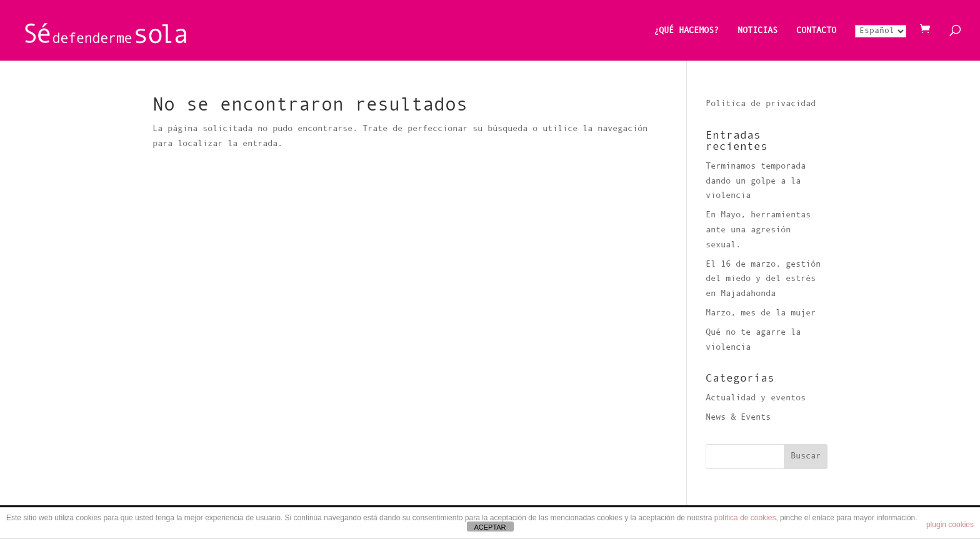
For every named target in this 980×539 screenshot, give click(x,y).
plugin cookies (950, 525)
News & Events (738, 418)
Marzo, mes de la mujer (761, 313)
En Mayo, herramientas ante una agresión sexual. (758, 230)
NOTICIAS (757, 31)
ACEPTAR (490, 527)
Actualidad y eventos (756, 398)
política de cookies (745, 518)
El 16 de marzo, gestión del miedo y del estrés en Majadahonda (763, 279)
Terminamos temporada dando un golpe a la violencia (756, 181)
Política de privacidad (761, 104)
